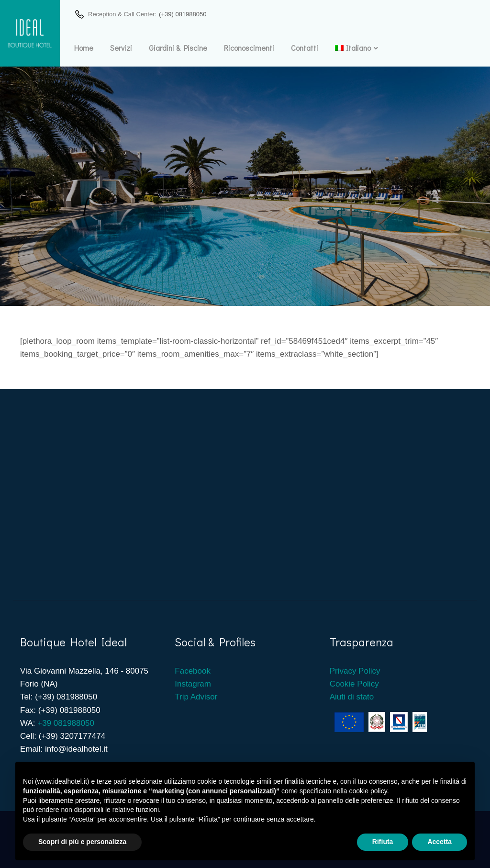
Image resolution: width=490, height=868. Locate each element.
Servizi (121, 48)
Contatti (305, 48)
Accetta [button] (440, 842)
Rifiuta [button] (383, 842)
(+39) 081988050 (183, 14)
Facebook (194, 671)
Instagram (193, 684)
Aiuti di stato (352, 697)
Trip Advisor (196, 697)
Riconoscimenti (249, 48)
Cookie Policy (354, 684)
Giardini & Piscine (178, 48)
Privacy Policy (355, 671)
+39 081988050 (66, 723)
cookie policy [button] (368, 791)
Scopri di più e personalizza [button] (82, 842)
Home (84, 48)
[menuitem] (353, 48)
